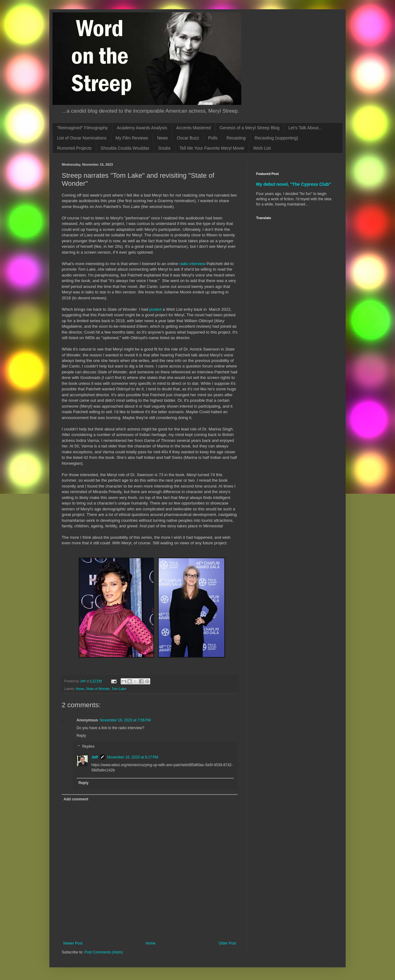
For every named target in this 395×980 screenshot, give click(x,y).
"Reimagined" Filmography (82, 128)
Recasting (236, 138)
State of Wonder (98, 689)
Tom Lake (119, 689)
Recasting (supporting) (276, 138)
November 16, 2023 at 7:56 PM (125, 720)
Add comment (76, 799)
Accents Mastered (193, 128)
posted (156, 309)
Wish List (262, 148)
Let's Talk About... (305, 128)
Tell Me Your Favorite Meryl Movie (212, 148)
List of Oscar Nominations (82, 138)
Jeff (95, 757)
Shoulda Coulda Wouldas (125, 148)
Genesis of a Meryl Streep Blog (250, 128)
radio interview (192, 264)
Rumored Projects (74, 148)
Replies (88, 747)
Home (151, 943)
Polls (213, 138)
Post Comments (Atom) (104, 952)
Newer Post (73, 943)
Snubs (164, 148)
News (162, 138)
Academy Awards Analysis (142, 128)
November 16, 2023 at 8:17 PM (133, 757)
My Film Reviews (132, 138)
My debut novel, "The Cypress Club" (294, 184)
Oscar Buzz (188, 138)
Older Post (227, 943)
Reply (81, 736)
